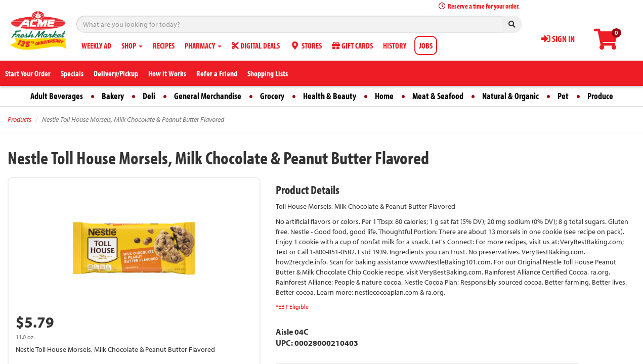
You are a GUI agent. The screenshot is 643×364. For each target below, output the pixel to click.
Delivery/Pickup (116, 73)
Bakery (113, 96)
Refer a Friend (217, 73)
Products (19, 119)
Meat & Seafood (438, 96)
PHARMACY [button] (203, 45)
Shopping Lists (268, 73)
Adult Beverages (57, 96)
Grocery (272, 96)
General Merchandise (208, 96)
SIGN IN (558, 39)
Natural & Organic (510, 96)
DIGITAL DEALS (256, 45)
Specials (72, 73)
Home (384, 96)
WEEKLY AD (96, 45)
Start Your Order (28, 73)
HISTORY (395, 45)
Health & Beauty (330, 96)
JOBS (426, 45)
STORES (306, 45)
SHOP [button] (132, 45)
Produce (600, 96)
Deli (149, 96)
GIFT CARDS (352, 45)
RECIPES (164, 45)
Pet (563, 96)
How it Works (167, 73)
